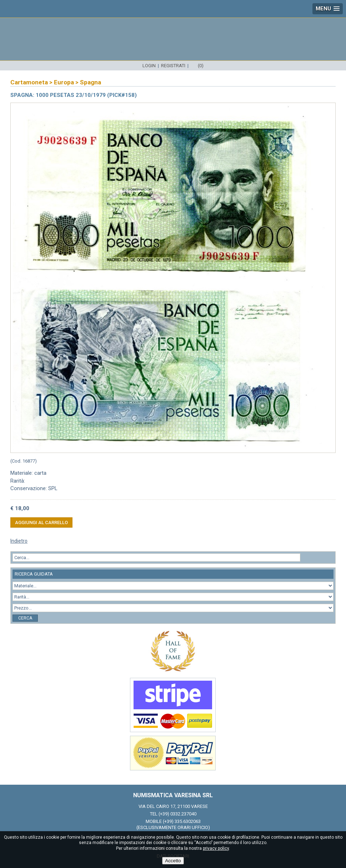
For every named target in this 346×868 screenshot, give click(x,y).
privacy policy (216, 848)
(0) (201, 66)
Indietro (19, 541)
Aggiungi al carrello (41, 522)
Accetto (173, 861)
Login (149, 66)
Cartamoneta (29, 82)
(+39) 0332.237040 (177, 814)
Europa (64, 82)
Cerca (25, 618)
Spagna (91, 82)
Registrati (173, 66)
